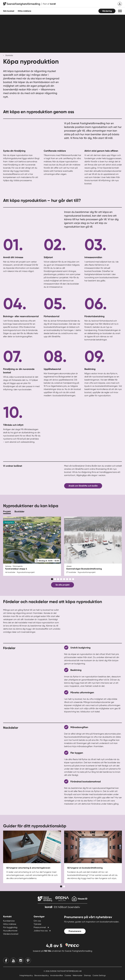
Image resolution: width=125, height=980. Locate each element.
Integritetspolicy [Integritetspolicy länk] (26, 975)
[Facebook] (6, 960)
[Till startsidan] (29, 4)
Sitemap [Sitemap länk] (88, 975)
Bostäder (19, 512)
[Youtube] (13, 960)
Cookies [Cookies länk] (68, 975)
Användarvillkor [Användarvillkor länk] (57, 975)
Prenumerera (75, 931)
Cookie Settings (99, 975)
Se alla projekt (62, 585)
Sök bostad (9, 11)
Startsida (9, 55)
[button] (120, 11)
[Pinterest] (28, 960)
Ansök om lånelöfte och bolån (83, 486)
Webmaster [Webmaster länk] (78, 975)
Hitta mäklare (10, 924)
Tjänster (37, 924)
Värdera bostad (11, 934)
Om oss (37, 921)
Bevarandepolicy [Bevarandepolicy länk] (42, 975)
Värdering (107, 11)
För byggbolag (10, 927)
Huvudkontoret (10, 931)
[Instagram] (21, 960)
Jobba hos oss (41, 931)
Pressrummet (40, 927)
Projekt (7, 512)
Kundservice (9, 921)
